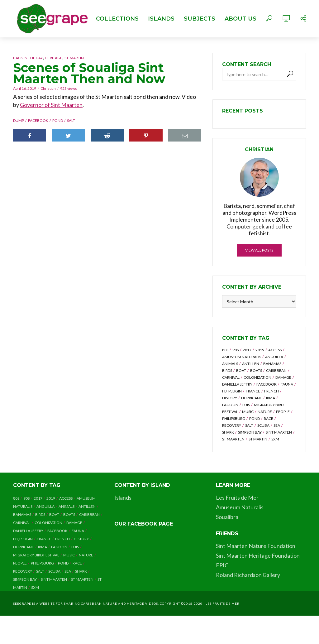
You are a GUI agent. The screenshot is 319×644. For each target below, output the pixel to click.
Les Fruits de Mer (237, 497)
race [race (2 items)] (269, 418)
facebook (38, 120)
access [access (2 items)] (275, 350)
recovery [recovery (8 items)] (232, 425)
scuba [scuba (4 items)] (263, 425)
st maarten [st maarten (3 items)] (233, 439)
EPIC (222, 565)
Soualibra (227, 517)
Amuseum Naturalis (240, 507)
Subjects (200, 19)
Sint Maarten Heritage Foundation (258, 555)
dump (19, 120)
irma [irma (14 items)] (271, 398)
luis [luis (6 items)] (246, 405)
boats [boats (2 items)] (256, 370)
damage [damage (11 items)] (283, 377)
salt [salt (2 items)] (249, 425)
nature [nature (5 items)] (265, 412)
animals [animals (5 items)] (230, 364)
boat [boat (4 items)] (241, 370)
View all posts (259, 250)
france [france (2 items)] (253, 391)
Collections (117, 19)
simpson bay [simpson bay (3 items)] (250, 432)
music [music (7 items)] (248, 412)
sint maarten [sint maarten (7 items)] (279, 432)
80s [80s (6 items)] (225, 350)
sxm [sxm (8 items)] (275, 439)
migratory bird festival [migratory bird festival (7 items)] (36, 555)
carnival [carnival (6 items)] (231, 377)
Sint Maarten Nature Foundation (256, 546)
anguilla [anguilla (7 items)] (274, 357)
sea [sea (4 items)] (277, 425)
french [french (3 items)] (271, 391)
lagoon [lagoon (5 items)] (230, 405)
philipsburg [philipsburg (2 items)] (234, 418)
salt (71, 120)
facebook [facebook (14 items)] (267, 384)
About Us (240, 19)
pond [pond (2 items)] (255, 418)
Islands (161, 19)
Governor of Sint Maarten (51, 105)
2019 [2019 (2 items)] (260, 350)
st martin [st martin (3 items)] (258, 439)
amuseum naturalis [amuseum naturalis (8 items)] (242, 357)
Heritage (54, 58)
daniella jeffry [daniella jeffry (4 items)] (237, 384)
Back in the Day (28, 58)
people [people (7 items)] (283, 412)
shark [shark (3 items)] (228, 432)
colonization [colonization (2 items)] (257, 377)
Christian (48, 88)
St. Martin (74, 58)
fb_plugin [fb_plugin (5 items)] (232, 391)
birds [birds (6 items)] (227, 370)
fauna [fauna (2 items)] (287, 384)
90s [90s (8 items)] (236, 350)
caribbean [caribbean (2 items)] (276, 370)
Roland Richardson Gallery (248, 575)
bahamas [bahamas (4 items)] (272, 364)
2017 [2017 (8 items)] (247, 350)
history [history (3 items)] (230, 398)
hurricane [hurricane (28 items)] (252, 398)
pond (58, 120)
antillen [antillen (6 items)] (251, 364)
